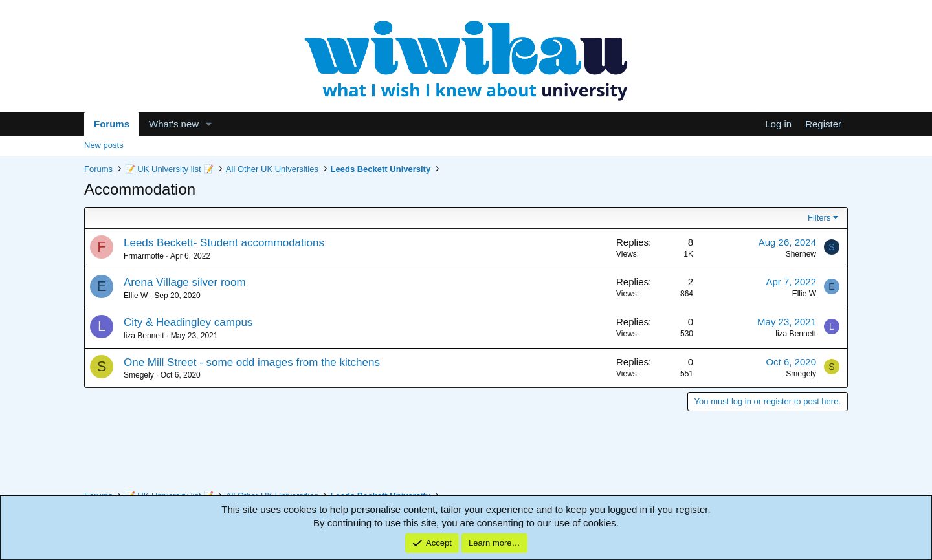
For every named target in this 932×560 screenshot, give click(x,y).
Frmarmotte (144, 256)
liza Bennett (144, 336)
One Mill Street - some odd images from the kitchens (252, 362)
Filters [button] (819, 218)
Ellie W (136, 296)
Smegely (139, 375)
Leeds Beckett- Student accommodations (224, 243)
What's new (174, 124)
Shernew (801, 254)
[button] (209, 124)
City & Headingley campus (188, 322)
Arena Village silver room (185, 282)
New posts (104, 145)
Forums (112, 124)
